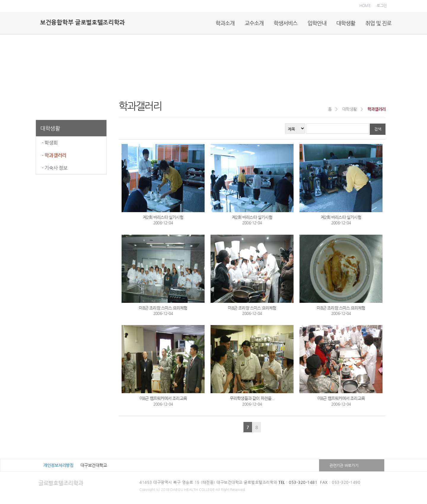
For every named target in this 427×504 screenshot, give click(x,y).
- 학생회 (50, 143)
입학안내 (317, 23)
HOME (365, 5)
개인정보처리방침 (58, 465)
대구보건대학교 (94, 465)
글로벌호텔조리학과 (61, 483)
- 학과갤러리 (54, 155)
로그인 (382, 5)
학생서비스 (286, 23)
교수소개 (254, 23)
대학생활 (346, 23)
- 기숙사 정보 (55, 168)
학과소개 (225, 23)
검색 (378, 129)
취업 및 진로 (378, 23)
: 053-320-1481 (298, 482)
